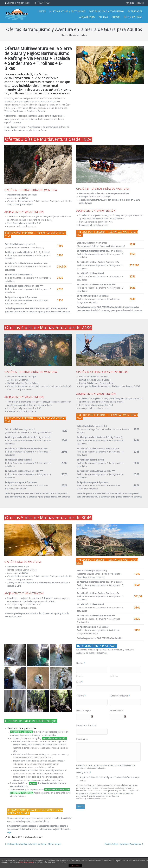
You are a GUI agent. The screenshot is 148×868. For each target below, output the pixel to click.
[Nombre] (92, 670)
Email (79, 682)
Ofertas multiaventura (78, 35)
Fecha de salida (116, 711)
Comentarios (82, 739)
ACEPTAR (75, 866)
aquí (9, 832)
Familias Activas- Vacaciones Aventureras (123, 844)
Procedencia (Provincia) (87, 725)
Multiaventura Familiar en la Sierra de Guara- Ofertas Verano (34, 844)
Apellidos (114, 676)
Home (64, 35)
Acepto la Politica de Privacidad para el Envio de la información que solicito (110, 779)
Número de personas (120, 696)
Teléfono (81, 696)
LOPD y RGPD (84, 772)
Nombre (81, 663)
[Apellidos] (125, 670)
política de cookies (26, 862)
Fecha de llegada (84, 711)
